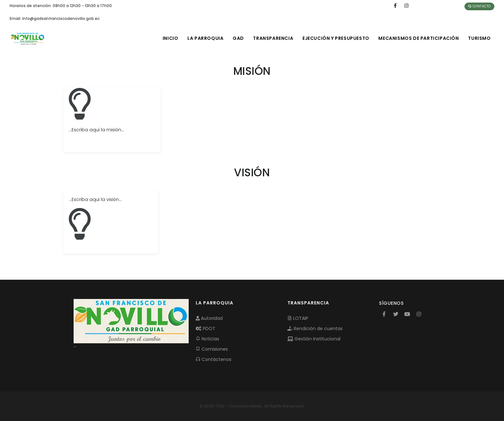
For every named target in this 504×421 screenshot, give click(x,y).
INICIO (168, 38)
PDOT (206, 329)
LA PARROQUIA (203, 38)
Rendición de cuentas (315, 329)
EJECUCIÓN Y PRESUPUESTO (335, 38)
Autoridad (209, 318)
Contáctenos (214, 359)
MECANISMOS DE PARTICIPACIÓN (418, 38)
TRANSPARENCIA (272, 38)
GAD (236, 38)
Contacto (479, 6)
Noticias (207, 339)
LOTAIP (298, 318)
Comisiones (212, 349)
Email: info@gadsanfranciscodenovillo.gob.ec (55, 18)
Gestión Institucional (314, 339)
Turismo (479, 38)
